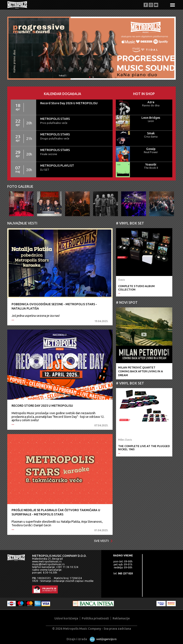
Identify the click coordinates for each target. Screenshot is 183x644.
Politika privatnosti (95, 618)
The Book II (151, 168)
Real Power (151, 152)
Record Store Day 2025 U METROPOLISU (42, 406)
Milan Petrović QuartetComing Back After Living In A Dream (141, 371)
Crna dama (151, 136)
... (13, 319)
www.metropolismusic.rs (47, 561)
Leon (151, 121)
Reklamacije (121, 618)
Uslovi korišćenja (66, 618)
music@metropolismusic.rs (48, 564)
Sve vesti (103, 541)
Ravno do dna (151, 105)
